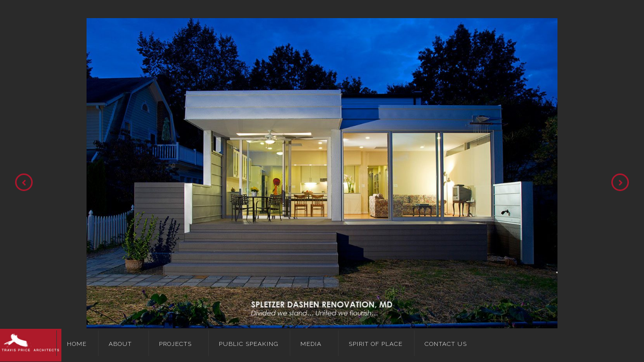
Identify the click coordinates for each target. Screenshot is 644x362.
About (120, 344)
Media (311, 344)
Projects (175, 344)
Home (77, 344)
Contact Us (446, 344)
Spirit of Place (376, 344)
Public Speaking (249, 344)
